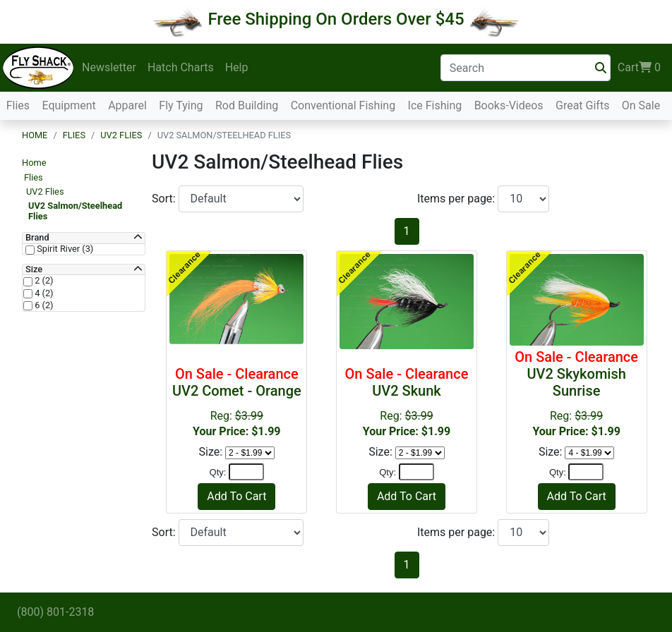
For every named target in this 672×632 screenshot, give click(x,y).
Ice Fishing (435, 105)
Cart (639, 68)
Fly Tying (181, 105)
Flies (18, 105)
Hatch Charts (181, 67)
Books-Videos (509, 105)
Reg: (577, 393)
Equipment (68, 105)
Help (237, 67)
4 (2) (43, 293)
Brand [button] (37, 238)
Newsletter (109, 67)
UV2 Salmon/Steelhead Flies (75, 211)
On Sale (641, 105)
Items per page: (457, 199)
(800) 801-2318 (55, 612)
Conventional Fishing (343, 105)
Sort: (165, 199)
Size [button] (34, 269)
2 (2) (43, 281)
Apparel (127, 105)
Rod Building (247, 105)
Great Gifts (582, 105)
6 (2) (43, 305)
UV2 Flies (121, 135)
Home (35, 135)
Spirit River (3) (64, 249)
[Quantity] (246, 472)
